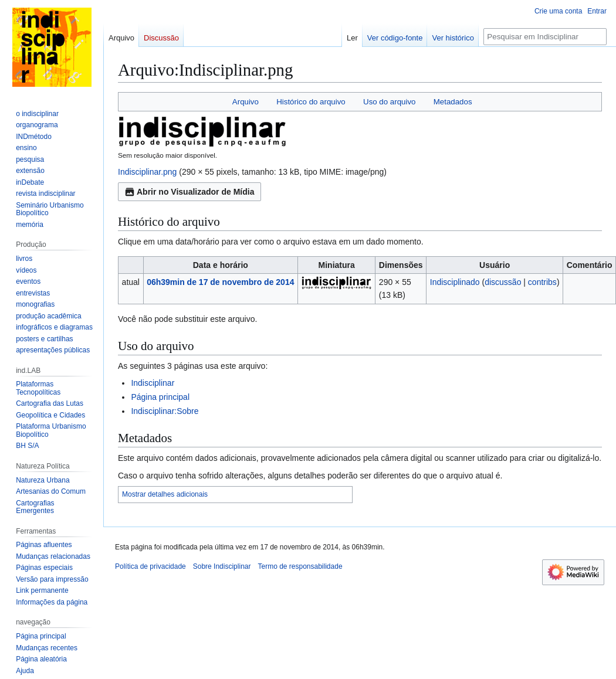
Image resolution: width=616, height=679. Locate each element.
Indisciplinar (153, 383)
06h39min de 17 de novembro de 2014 (220, 282)
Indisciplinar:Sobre (165, 411)
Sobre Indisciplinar (222, 566)
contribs (542, 282)
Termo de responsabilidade (300, 566)
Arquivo (246, 102)
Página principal (160, 397)
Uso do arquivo (389, 102)
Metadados (453, 102)
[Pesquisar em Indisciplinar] (545, 37)
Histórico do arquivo (311, 102)
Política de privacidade (150, 566)
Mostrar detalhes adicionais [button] (165, 494)
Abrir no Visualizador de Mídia (189, 192)
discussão (503, 282)
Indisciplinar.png (147, 172)
